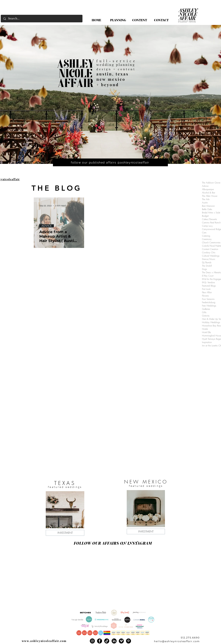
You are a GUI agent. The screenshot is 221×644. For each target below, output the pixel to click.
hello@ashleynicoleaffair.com (177, 641)
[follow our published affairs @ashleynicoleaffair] (110, 162)
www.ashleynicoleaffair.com (44, 641)
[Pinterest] (128, 641)
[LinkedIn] (114, 641)
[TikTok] (107, 641)
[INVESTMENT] (65, 533)
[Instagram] (92, 641)
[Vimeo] (121, 641)
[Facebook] (100, 641)
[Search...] (41, 19)
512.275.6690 (190, 638)
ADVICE (47, 226)
